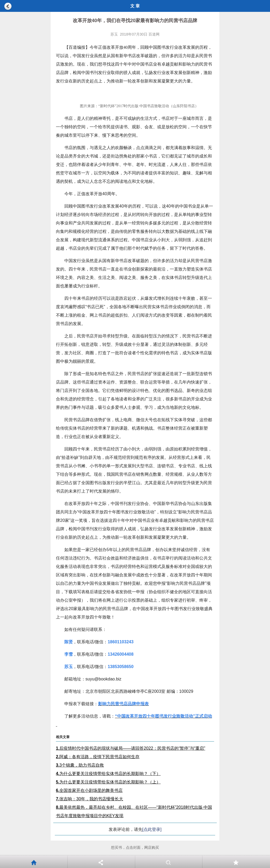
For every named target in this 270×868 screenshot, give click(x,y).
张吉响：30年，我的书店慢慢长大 (90, 799)
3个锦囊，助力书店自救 (80, 765)
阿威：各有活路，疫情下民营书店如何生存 (98, 757)
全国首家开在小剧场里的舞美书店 (89, 790)
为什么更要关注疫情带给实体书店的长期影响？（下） (108, 774)
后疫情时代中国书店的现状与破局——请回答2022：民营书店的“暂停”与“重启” (131, 748)
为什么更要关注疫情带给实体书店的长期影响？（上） (108, 782)
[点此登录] (152, 829)
